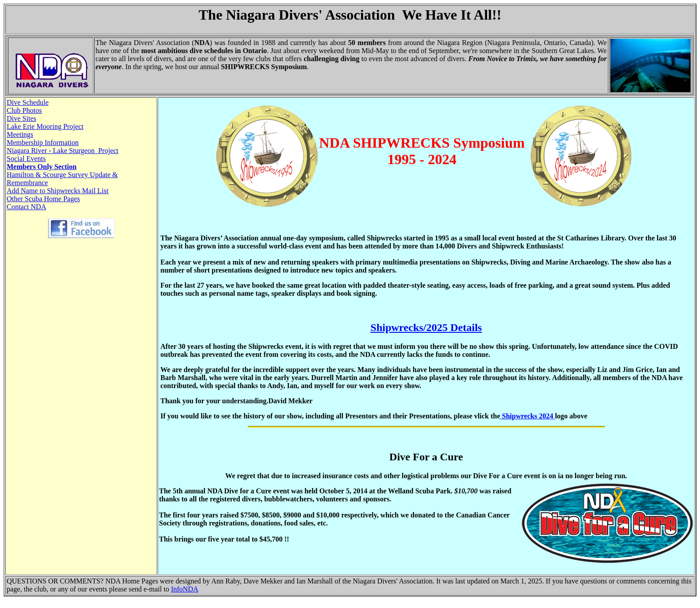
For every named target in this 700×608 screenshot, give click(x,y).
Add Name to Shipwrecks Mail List (58, 191)
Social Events (26, 159)
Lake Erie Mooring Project (45, 126)
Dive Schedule (28, 102)
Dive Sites (21, 118)
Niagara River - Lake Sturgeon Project (62, 151)
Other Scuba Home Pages (43, 199)
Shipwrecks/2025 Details (426, 327)
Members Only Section (42, 167)
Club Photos (24, 110)
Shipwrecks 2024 (527, 416)
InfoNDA (185, 589)
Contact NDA (26, 207)
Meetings (20, 134)
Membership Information (43, 143)
